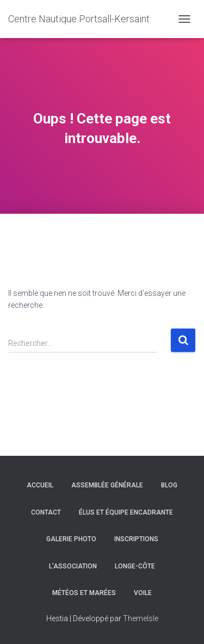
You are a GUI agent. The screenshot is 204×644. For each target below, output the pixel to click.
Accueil (40, 485)
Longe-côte (135, 566)
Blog (169, 485)
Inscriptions (136, 539)
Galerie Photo (71, 539)
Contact (46, 512)
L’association (73, 566)
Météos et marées (84, 593)
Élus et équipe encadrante (126, 512)
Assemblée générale (107, 485)
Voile (143, 593)
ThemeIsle (141, 618)
